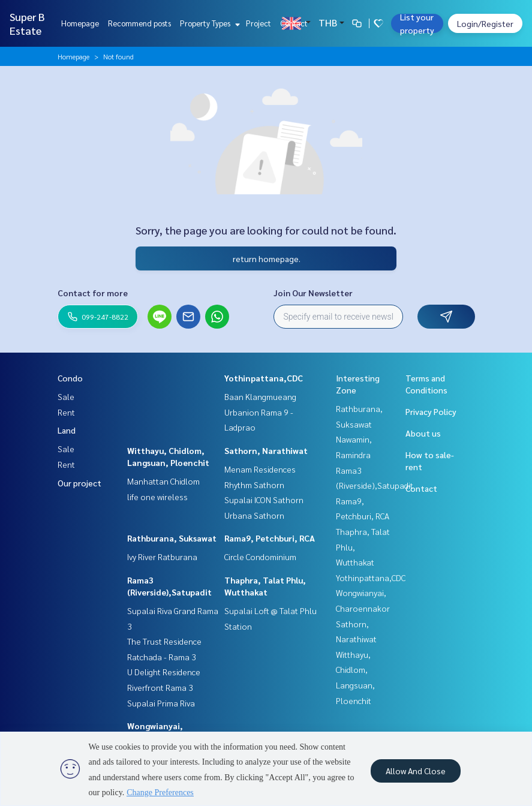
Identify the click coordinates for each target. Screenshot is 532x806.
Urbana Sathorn (254, 515)
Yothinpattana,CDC (264, 378)
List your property (417, 23)
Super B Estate (27, 23)
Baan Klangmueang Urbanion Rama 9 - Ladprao (260, 412)
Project (259, 23)
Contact (294, 23)
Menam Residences (260, 469)
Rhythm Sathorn (254, 485)
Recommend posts (139, 23)
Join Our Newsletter (313, 293)
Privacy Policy (431, 411)
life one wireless (157, 497)
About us (423, 433)
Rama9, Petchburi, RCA (270, 538)
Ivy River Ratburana (162, 557)
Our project (79, 483)
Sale (66, 396)
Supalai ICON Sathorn (264, 500)
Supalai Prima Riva (161, 703)
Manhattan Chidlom (163, 481)
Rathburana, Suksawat (172, 538)
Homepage (80, 23)
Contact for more (93, 293)
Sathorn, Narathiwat (266, 450)
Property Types (208, 23)
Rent (66, 412)
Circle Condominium (260, 557)
